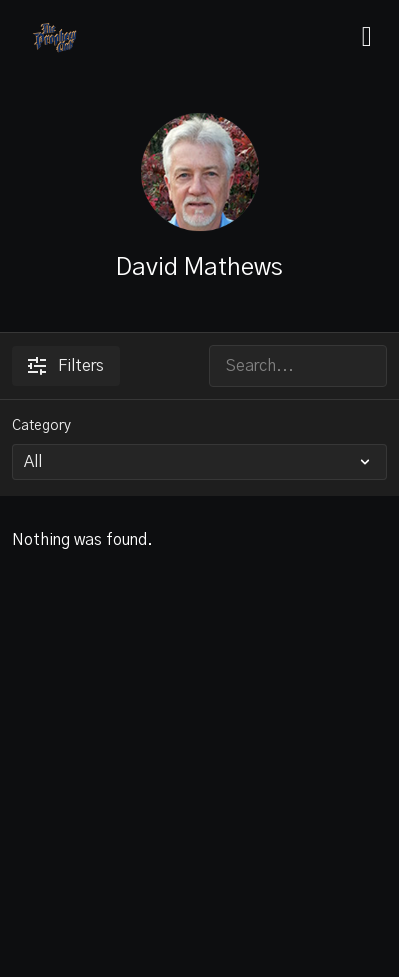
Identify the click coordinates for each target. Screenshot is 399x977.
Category (41, 426)
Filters (66, 366)
